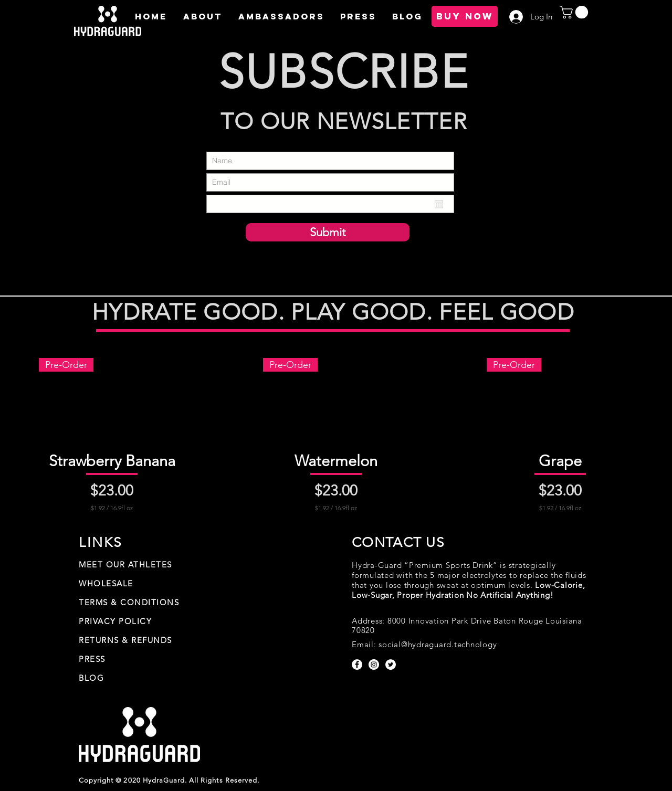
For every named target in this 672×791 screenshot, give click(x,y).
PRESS (92, 659)
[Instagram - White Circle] (374, 665)
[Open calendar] (439, 204)
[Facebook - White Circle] (357, 665)
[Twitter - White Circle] (391, 665)
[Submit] (328, 232)
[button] (202, 16)
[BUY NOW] (465, 16)
